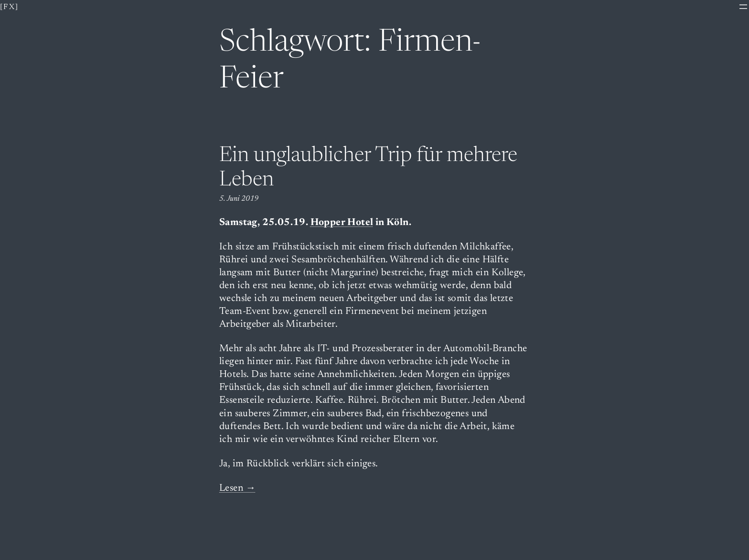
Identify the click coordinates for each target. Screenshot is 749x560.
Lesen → (238, 489)
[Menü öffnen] (743, 7)
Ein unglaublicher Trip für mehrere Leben (368, 168)
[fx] (10, 7)
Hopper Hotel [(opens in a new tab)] (342, 223)
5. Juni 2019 (239, 199)
